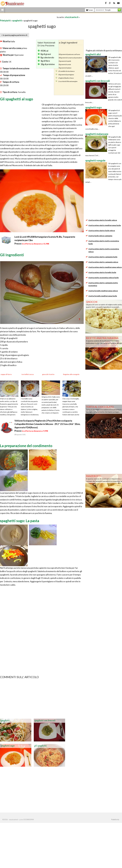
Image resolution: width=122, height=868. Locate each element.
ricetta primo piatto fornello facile (102, 272)
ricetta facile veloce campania (100, 236)
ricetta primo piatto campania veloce (103, 262)
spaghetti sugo (8, 746)
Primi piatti (5, 21)
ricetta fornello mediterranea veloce (103, 291)
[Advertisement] (28, 17)
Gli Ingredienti (12, 255)
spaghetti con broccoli (45, 721)
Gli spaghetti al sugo (17, 99)
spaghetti (17, 21)
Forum (90, 10)
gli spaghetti (40, 746)
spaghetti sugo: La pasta (20, 521)
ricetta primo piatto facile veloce (102, 230)
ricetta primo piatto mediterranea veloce (105, 267)
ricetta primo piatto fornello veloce (103, 220)
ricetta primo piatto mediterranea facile (105, 225)
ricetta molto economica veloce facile (103, 278)
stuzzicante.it (72, 17)
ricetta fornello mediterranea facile (103, 296)
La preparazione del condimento (26, 446)
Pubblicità (115, 820)
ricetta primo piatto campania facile (103, 257)
